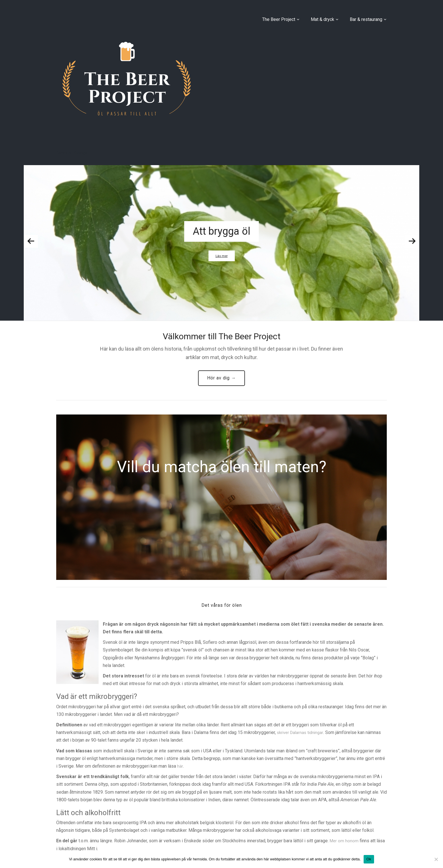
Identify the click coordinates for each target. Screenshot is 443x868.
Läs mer (222, 256)
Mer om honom (345, 842)
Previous (31, 241)
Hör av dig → (222, 378)
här (180, 767)
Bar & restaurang (366, 19)
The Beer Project (279, 19)
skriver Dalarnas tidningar (302, 734)
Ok (369, 859)
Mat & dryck (323, 19)
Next (412, 241)
